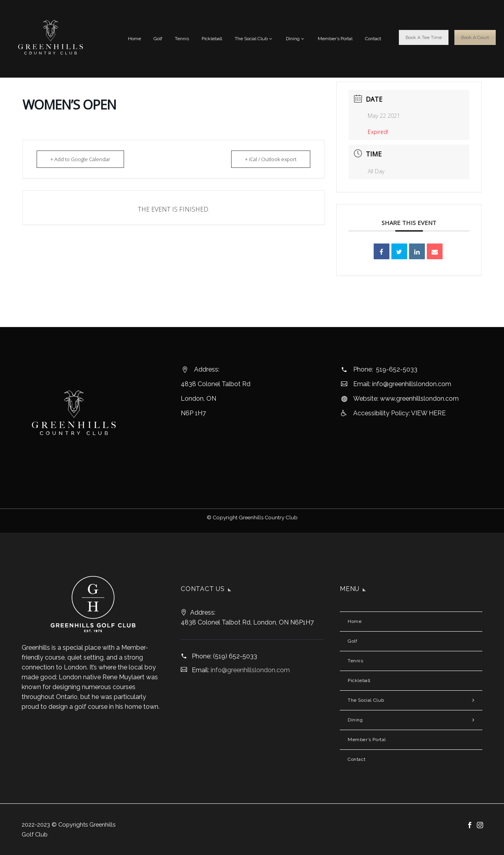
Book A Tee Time (424, 37)
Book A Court (475, 37)
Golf (158, 39)
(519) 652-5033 (235, 656)
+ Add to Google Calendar (80, 159)
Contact (373, 39)
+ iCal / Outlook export (271, 159)
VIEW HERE (428, 413)
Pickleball (212, 39)
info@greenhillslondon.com (412, 384)
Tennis (182, 39)
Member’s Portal (335, 39)
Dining (296, 39)
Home (134, 39)
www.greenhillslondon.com (419, 399)
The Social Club (254, 39)
